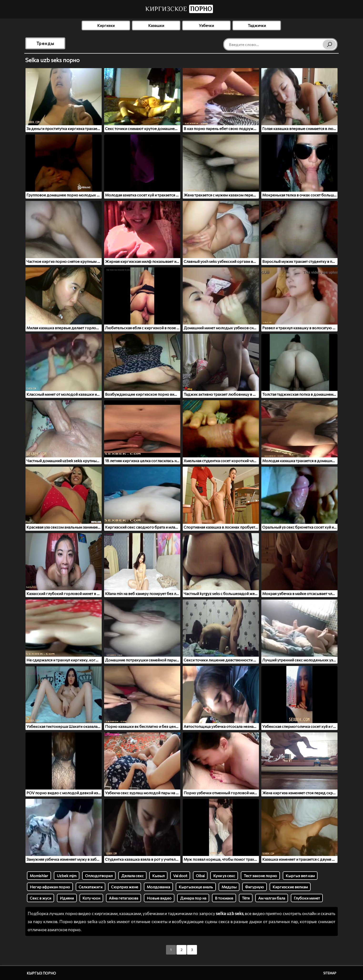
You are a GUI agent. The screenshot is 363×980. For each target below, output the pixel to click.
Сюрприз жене (125, 887)
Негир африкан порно (50, 887)
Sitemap (330, 973)
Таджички (257, 25)
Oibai (200, 876)
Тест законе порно (260, 876)
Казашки (156, 25)
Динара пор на (193, 898)
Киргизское (179, 9)
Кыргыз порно (41, 973)
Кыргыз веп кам (300, 876)
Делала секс (132, 876)
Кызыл (158, 876)
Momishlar (39, 876)
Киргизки (106, 25)
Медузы (229, 887)
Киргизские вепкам (290, 887)
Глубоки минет (307, 898)
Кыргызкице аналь (196, 887)
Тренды (45, 43)
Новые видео (159, 898)
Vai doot (180, 876)
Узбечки (206, 25)
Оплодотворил (99, 876)
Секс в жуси (40, 898)
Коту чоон (91, 898)
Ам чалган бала (272, 898)
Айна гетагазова (124, 898)
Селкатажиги (91, 887)
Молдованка (158, 887)
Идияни (67, 898)
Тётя (246, 898)
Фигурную (255, 887)
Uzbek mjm (67, 876)
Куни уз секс (224, 876)
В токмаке (224, 898)
